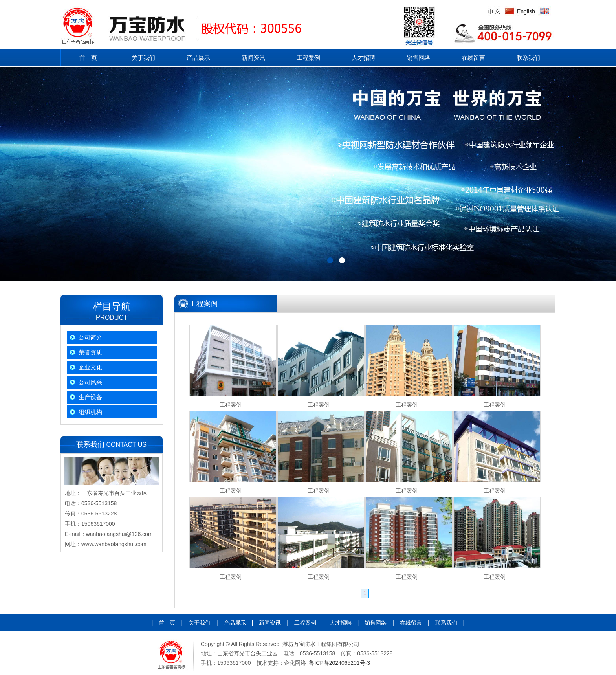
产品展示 (198, 58)
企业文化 (90, 367)
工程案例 (308, 58)
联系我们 (528, 58)
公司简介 (90, 337)
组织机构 (90, 412)
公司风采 (90, 382)
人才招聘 (363, 58)
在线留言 (473, 58)
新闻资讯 (253, 58)
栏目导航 (112, 306)
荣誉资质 (90, 352)
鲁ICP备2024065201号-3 (339, 663)
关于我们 (143, 58)
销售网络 (418, 58)
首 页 (88, 58)
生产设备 (90, 397)
